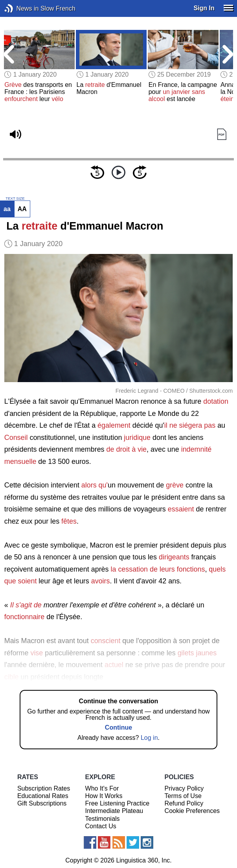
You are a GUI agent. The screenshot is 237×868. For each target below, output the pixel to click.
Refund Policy (184, 803)
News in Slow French (21, 8)
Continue (118, 727)
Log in (149, 738)
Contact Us (101, 826)
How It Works (104, 796)
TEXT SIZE (15, 199)
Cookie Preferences (192, 811)
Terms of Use (183, 796)
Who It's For (102, 788)
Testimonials (103, 819)
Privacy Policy (184, 788)
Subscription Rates (44, 788)
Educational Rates (43, 796)
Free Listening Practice (118, 803)
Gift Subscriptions (42, 803)
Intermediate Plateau (114, 811)
